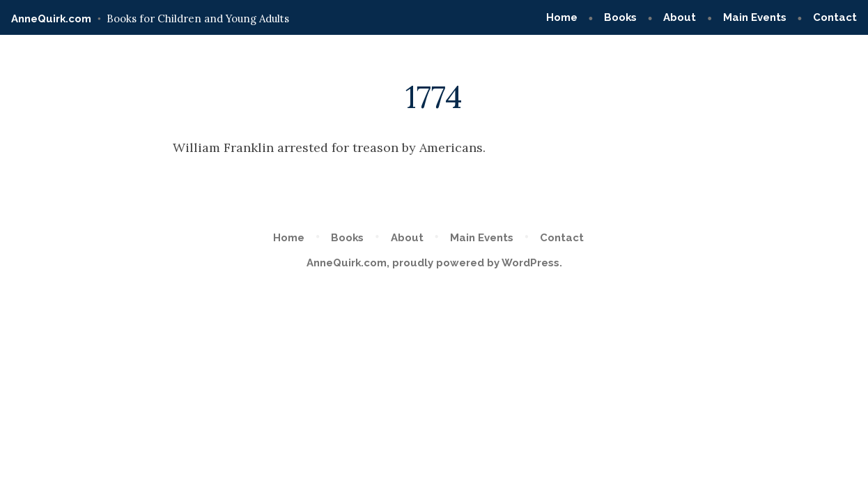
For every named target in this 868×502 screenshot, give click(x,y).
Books (620, 17)
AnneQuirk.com (51, 19)
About (680, 17)
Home (562, 17)
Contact (835, 17)
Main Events (755, 17)
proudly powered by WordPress (476, 263)
